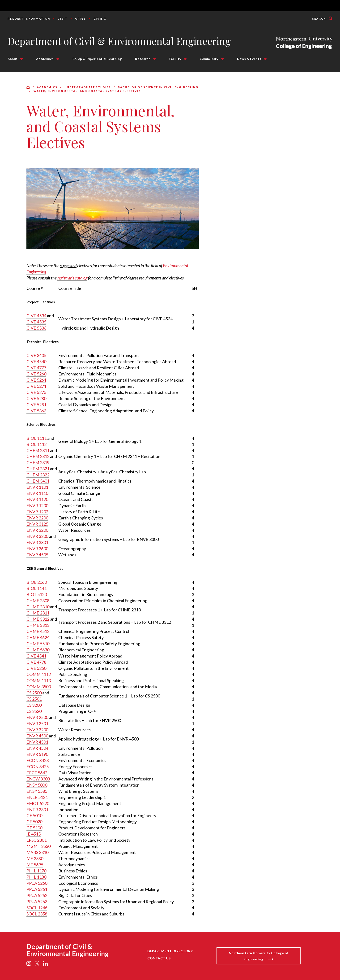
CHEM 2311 (38, 450)
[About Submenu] (21, 59)
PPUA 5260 (37, 883)
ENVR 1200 (37, 505)
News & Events (249, 59)
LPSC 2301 (36, 840)
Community (209, 59)
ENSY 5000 (37, 785)
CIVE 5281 (36, 405)
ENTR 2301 (37, 810)
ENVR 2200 (37, 518)
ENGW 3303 (38, 779)
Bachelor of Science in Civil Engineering (158, 87)
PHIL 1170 (36, 871)
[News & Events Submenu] (265, 59)
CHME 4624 (38, 637)
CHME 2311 (38, 613)
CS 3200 (34, 705)
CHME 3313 (38, 625)
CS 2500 (34, 693)
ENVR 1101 (37, 487)
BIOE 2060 (37, 582)
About (13, 59)
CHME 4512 (38, 631)
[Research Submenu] (155, 59)
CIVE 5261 (36, 380)
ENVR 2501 (37, 723)
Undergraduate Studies (88, 87)
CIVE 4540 (36, 362)
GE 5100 (34, 828)
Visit (62, 19)
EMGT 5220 (38, 803)
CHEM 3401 (38, 481)
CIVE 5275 (36, 392)
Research (143, 59)
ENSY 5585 (37, 791)
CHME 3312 (38, 619)
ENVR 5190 (37, 754)
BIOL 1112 (36, 444)
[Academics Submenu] (58, 59)
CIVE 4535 (36, 322)
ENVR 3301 (37, 542)
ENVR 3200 (37, 530)
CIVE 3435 (36, 355)
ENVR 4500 (38, 736)
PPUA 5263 (37, 902)
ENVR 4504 (37, 748)
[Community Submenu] (222, 59)
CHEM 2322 (38, 475)
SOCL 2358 (37, 914)
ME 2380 (35, 858)
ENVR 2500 (38, 717)
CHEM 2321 (38, 469)
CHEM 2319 (38, 462)
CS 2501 (34, 699)
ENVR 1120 (37, 499)
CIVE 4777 (36, 368)
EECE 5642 (37, 773)
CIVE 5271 (36, 386)
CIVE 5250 (36, 668)
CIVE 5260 (36, 374)
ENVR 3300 (38, 536)
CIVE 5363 (36, 411)
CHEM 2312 (38, 456)
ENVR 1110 (37, 493)
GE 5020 (34, 822)
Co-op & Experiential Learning (97, 59)
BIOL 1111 (37, 438)
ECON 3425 (38, 767)
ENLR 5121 (37, 797)
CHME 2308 (38, 601)
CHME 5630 (38, 650)
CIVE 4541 (36, 656)
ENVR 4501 (37, 742)
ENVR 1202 (37, 512)
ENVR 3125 (37, 524)
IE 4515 (34, 834)
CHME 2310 (38, 607)
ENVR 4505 (37, 555)
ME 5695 (35, 865)
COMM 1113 (39, 680)
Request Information (29, 19)
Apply (80, 19)
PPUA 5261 (37, 889)
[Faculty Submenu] (185, 59)
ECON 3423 (38, 760)
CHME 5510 (38, 644)
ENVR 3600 (37, 549)
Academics (45, 59)
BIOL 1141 (36, 588)
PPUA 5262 (37, 895)
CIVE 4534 (37, 316)
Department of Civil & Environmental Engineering (119, 41)
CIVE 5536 (36, 328)
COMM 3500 (39, 687)
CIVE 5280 (36, 398)
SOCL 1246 (37, 908)
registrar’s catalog (72, 278)
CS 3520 (34, 711)
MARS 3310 (37, 852)
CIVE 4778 (36, 662)
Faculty (175, 59)
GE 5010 (34, 815)
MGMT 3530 (38, 846)
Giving (100, 19)
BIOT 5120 (37, 594)
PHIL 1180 (36, 877)
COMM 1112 (39, 674)
